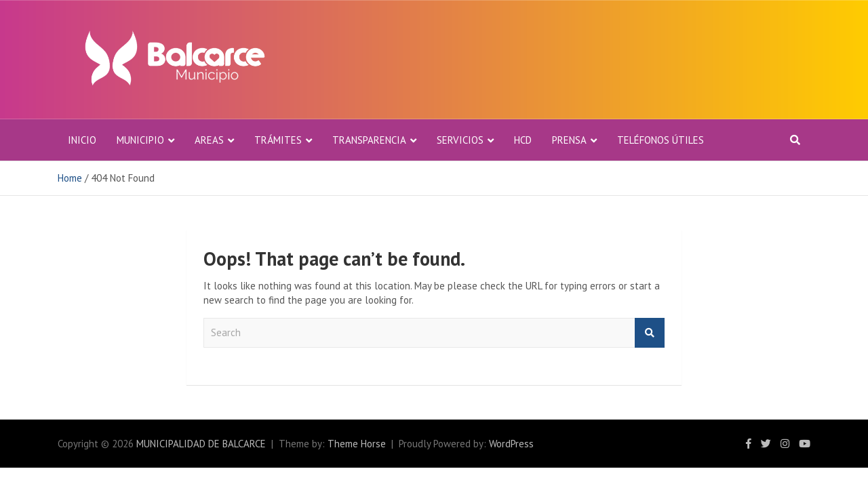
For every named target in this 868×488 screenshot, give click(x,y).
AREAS (209, 140)
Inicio (82, 140)
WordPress (511, 444)
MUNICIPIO (140, 140)
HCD (523, 140)
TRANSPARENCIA (369, 140)
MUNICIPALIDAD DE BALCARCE (201, 444)
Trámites (278, 140)
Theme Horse (357, 444)
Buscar (650, 333)
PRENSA (569, 140)
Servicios (460, 140)
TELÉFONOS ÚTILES (660, 140)
